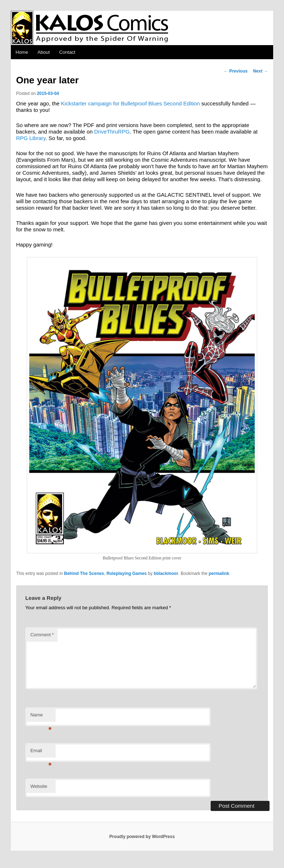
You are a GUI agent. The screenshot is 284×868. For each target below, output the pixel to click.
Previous (236, 71)
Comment (42, 635)
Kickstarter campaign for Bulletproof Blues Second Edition (130, 103)
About (44, 52)
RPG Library (31, 138)
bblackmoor (166, 573)
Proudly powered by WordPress (142, 837)
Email (41, 753)
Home (22, 52)
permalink (219, 573)
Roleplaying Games (127, 573)
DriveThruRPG (112, 132)
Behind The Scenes (84, 573)
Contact (67, 52)
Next (260, 71)
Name (41, 717)
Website (39, 786)
